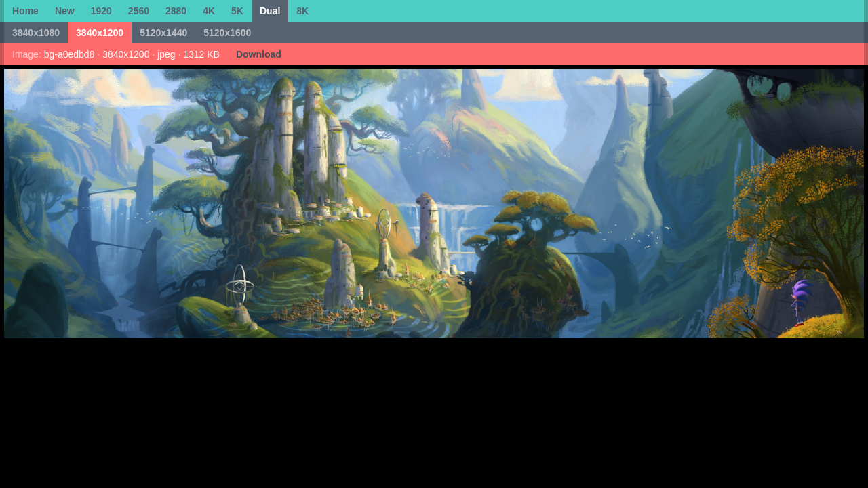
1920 (101, 11)
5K (237, 11)
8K (302, 11)
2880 (176, 11)
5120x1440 (163, 33)
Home (25, 11)
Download (259, 54)
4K (209, 11)
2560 (139, 11)
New (65, 11)
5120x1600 (227, 33)
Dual (270, 11)
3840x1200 (100, 33)
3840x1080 (36, 33)
